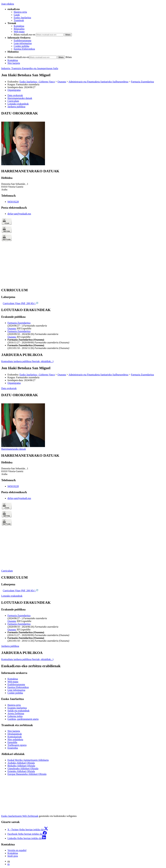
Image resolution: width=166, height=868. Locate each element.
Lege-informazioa (23, 43)
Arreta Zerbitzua (16, 713)
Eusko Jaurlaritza (22, 18)
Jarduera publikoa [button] (16, 107)
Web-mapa (19, 32)
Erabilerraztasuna (22, 40)
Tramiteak (19, 20)
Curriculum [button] (13, 101)
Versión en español (17, 850)
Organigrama (14, 90)
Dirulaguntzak (15, 734)
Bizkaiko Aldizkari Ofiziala (21, 766)
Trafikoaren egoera (17, 745)
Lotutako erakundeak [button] (18, 104)
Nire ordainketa (15, 739)
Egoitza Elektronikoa (24, 49)
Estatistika (13, 748)
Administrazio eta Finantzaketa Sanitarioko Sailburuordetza (98, 82)
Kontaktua (19, 26)
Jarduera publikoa (10, 646)
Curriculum (7, 571)
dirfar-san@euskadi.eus (19, 214)
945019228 (13, 202)
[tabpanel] (83, 139)
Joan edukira (8, 4)
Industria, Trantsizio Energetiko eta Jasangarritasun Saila (30, 68)
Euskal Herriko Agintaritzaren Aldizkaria (28, 760)
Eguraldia (12, 742)
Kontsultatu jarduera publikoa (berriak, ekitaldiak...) (27, 361)
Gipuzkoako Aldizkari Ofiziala (23, 768)
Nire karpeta (14, 63)
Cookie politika (21, 46)
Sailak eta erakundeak (18, 711)
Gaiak (17, 15)
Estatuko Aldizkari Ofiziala (21, 771)
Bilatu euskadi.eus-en (25, 35)
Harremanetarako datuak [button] (20, 98)
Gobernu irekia (15, 716)
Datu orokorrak (9, 388)
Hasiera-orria (20, 12)
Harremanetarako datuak (14, 449)
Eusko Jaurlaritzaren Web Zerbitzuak (20, 816)
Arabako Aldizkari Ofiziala (21, 763)
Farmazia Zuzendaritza (142, 82)
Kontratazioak (15, 737)
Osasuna (62, 82)
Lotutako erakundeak (12, 596)
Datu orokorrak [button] (15, 95)
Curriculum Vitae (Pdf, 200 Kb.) (21, 303)
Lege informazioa (16, 690)
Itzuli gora (13, 856)
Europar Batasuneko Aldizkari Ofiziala (27, 774)
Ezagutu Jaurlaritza (17, 708)
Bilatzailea (19, 29)
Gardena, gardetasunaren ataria (23, 719)
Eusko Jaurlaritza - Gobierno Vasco (37, 82)
